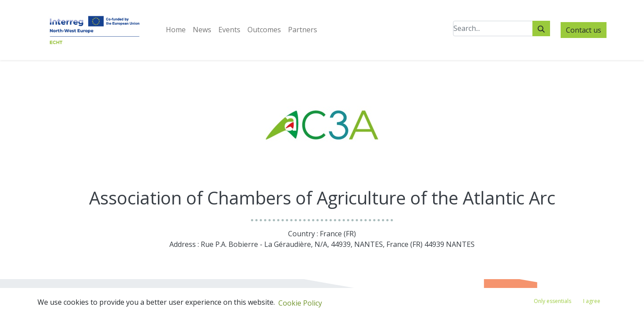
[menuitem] (176, 30)
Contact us (584, 30)
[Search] (541, 28)
